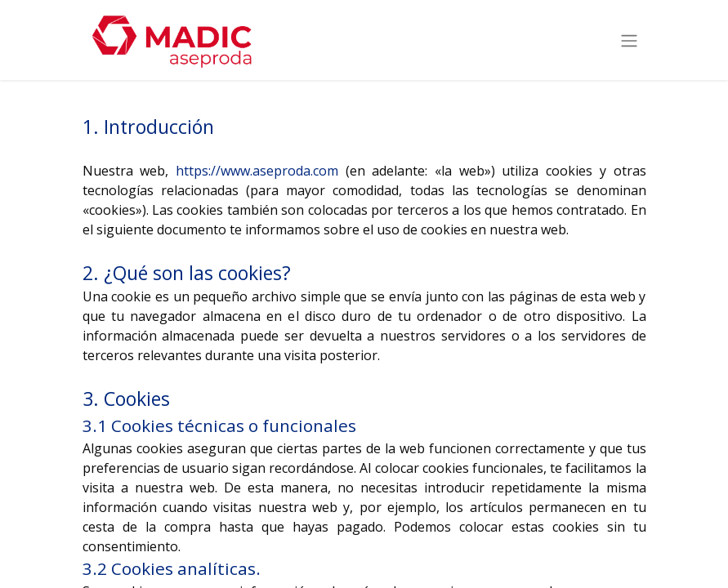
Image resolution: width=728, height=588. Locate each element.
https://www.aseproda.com (257, 171)
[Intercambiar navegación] (629, 40)
